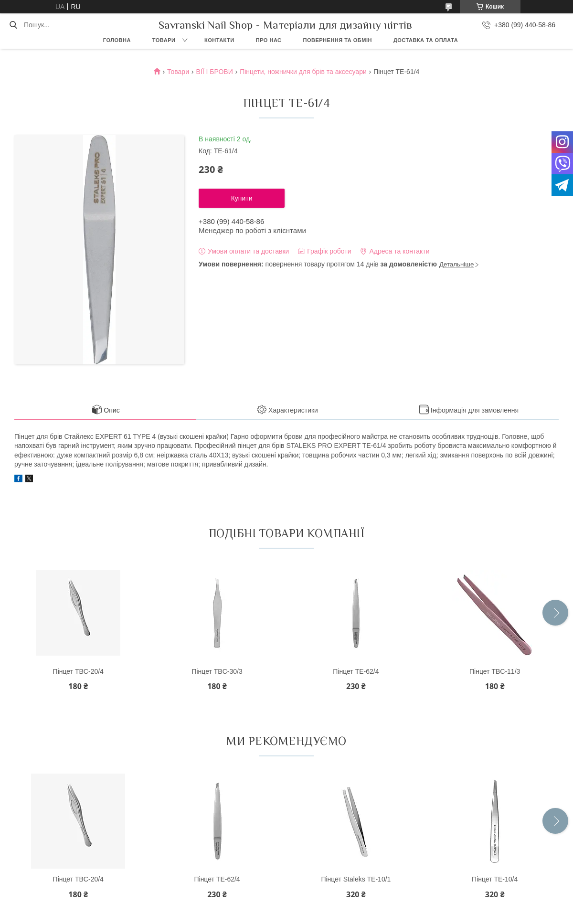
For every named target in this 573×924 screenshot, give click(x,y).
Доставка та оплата (426, 40)
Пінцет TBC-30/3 (217, 671)
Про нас (269, 40)
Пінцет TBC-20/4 (78, 671)
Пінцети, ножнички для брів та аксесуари (303, 72)
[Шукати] (13, 25)
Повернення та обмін (338, 40)
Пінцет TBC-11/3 (495, 671)
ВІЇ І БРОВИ (214, 72)
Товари (164, 40)
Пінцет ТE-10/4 (495, 879)
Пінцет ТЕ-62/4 (356, 671)
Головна (117, 40)
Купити (242, 198)
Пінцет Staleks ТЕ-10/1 (356, 879)
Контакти (219, 40)
